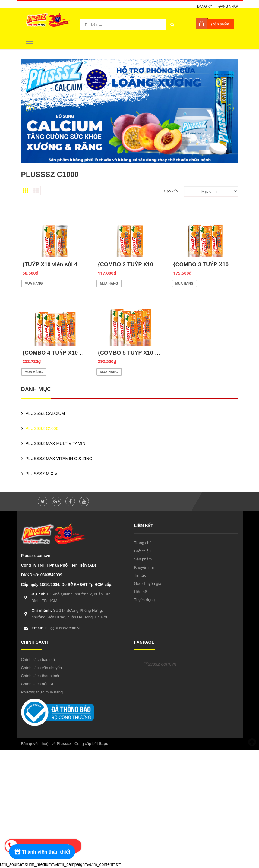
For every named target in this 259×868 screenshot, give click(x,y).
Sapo (104, 744)
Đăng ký (205, 6)
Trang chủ (143, 543)
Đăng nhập (228, 6)
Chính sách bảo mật (39, 660)
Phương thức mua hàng (42, 692)
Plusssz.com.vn (160, 664)
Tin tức (140, 575)
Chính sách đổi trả (37, 684)
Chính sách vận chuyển (41, 668)
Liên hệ (141, 592)
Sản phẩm (143, 559)
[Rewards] (42, 852)
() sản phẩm (219, 24)
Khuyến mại (144, 567)
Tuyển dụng (145, 600)
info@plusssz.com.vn (57, 628)
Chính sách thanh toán (41, 676)
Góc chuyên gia (148, 584)
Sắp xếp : (172, 191)
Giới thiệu (142, 551)
